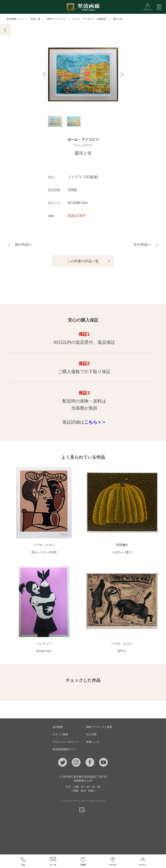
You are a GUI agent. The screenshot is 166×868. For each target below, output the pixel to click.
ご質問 (83, 861)
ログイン (143, 861)
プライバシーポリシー (66, 742)
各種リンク (93, 742)
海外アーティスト (56, 19)
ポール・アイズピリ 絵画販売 (89, 19)
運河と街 (118, 19)
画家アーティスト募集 (99, 727)
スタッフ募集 (60, 735)
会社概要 (58, 727)
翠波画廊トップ (15, 19)
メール (53, 861)
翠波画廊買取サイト (64, 750)
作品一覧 (35, 19)
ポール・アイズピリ (83, 140)
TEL (23, 861)
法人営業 (91, 735)
